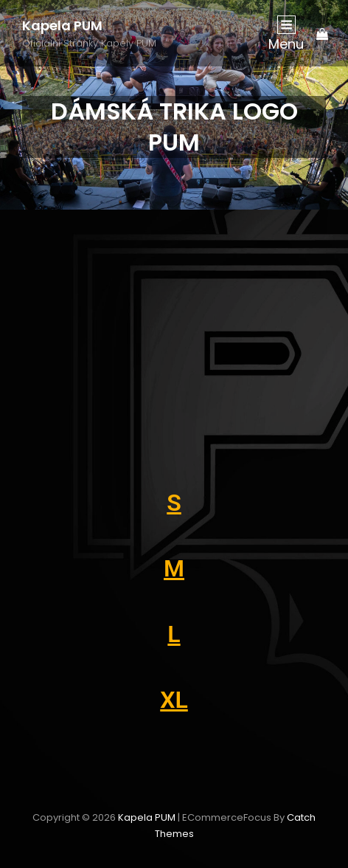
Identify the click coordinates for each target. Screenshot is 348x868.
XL (174, 700)
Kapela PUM (62, 25)
